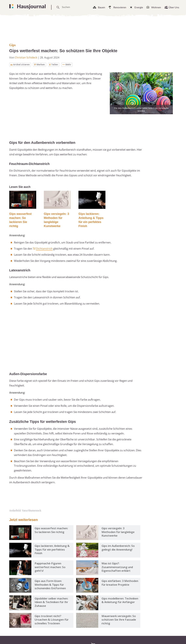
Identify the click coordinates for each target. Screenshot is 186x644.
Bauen (102, 7)
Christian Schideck (26, 58)
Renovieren (120, 7)
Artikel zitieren (20, 65)
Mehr (67, 65)
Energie (139, 7)
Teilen (54, 65)
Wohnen (156, 7)
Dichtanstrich (44, 249)
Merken (40, 65)
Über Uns (174, 7)
